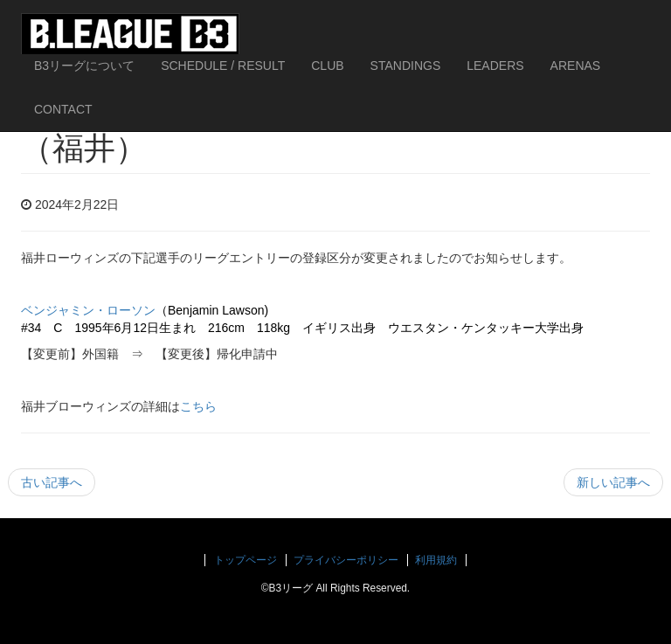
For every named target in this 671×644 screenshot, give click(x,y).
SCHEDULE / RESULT (223, 66)
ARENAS (576, 66)
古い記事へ (52, 482)
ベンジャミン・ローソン (88, 310)
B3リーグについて (84, 66)
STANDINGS (406, 66)
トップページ (246, 560)
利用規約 (436, 560)
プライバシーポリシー (346, 560)
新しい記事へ (613, 482)
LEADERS (495, 66)
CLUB (327, 66)
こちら (198, 406)
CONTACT (63, 109)
